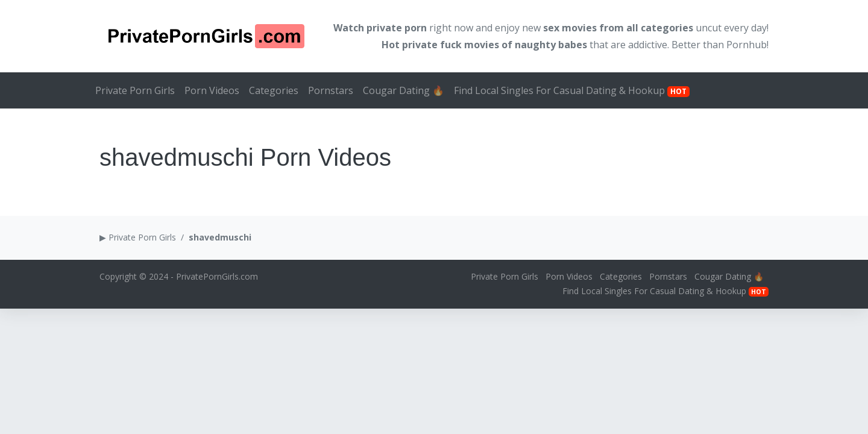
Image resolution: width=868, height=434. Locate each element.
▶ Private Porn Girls (138, 237)
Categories (274, 90)
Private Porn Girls (135, 90)
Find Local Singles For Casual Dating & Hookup (572, 90)
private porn (397, 28)
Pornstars (331, 90)
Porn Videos (212, 90)
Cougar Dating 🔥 (404, 90)
